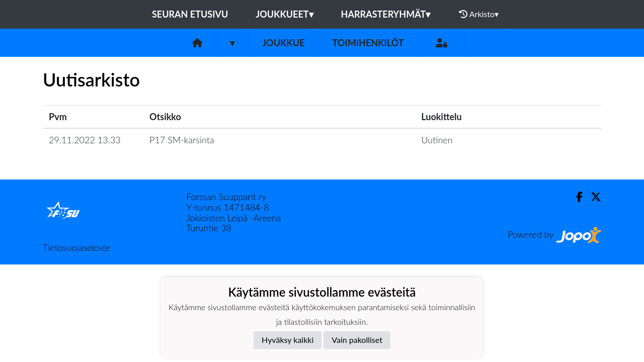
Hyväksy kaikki (288, 340)
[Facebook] (575, 197)
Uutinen (437, 140)
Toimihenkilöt (368, 43)
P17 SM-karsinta (182, 140)
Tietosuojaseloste (76, 247)
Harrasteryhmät (386, 14)
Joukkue (283, 43)
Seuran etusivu (190, 14)
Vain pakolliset (357, 340)
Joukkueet (284, 14)
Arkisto (479, 14)
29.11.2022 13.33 (85, 140)
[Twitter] (592, 197)
